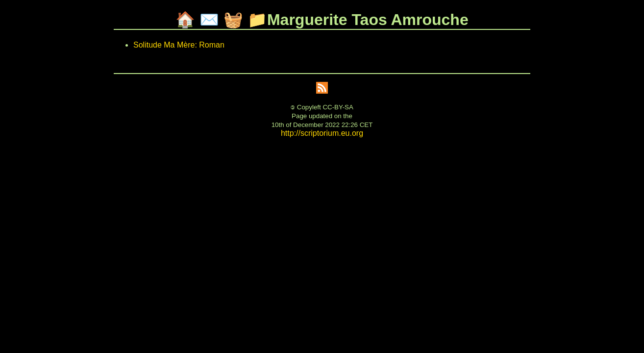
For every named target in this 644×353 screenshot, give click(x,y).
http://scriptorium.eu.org (322, 133)
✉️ (209, 20)
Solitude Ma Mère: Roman (179, 45)
